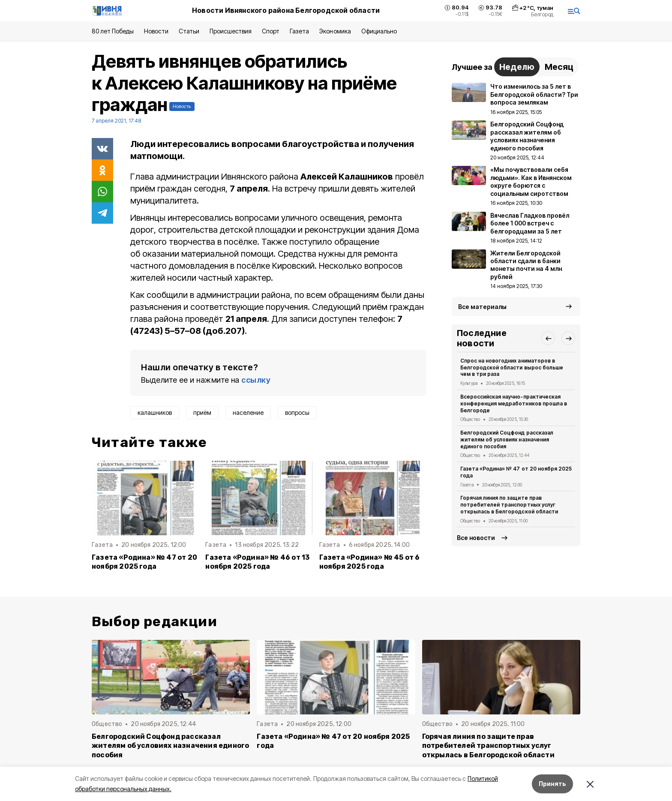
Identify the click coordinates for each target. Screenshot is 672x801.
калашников (155, 412)
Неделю (517, 67)
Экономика (335, 31)
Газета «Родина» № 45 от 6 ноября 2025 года (370, 562)
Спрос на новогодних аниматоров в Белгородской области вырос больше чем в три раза (512, 367)
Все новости (476, 538)
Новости (156, 31)
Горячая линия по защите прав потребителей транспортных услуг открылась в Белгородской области (509, 505)
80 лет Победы (113, 31)
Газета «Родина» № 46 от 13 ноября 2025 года (257, 562)
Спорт (271, 31)
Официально (379, 31)
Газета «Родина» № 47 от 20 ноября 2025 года (144, 562)
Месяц (559, 67)
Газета (299, 31)
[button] (548, 338)
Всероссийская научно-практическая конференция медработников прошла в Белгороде (514, 403)
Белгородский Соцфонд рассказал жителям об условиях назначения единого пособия (507, 439)
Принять (552, 784)
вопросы (297, 412)
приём (202, 412)
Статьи (189, 31)
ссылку (256, 380)
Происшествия (231, 31)
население (248, 412)
